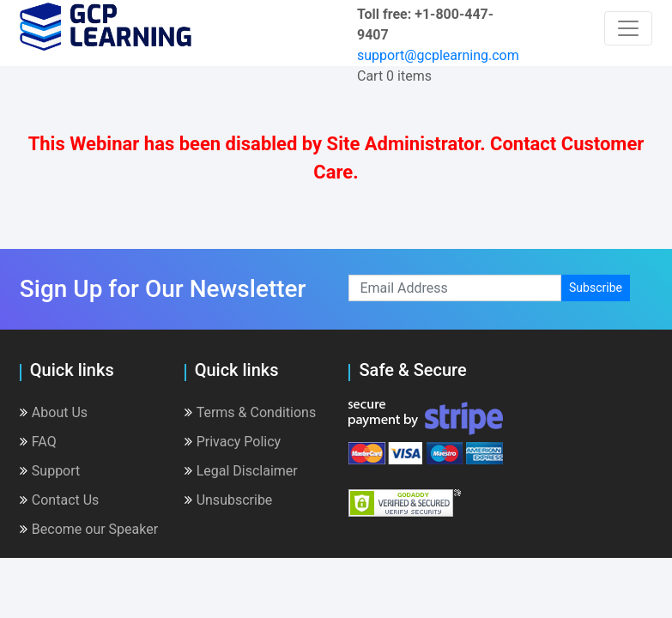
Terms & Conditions (251, 412)
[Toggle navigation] (628, 28)
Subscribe (596, 288)
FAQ (38, 442)
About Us (54, 412)
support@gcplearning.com (438, 55)
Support (50, 471)
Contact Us (60, 500)
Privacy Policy (233, 442)
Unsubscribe (229, 500)
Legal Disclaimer (241, 471)
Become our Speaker (89, 529)
